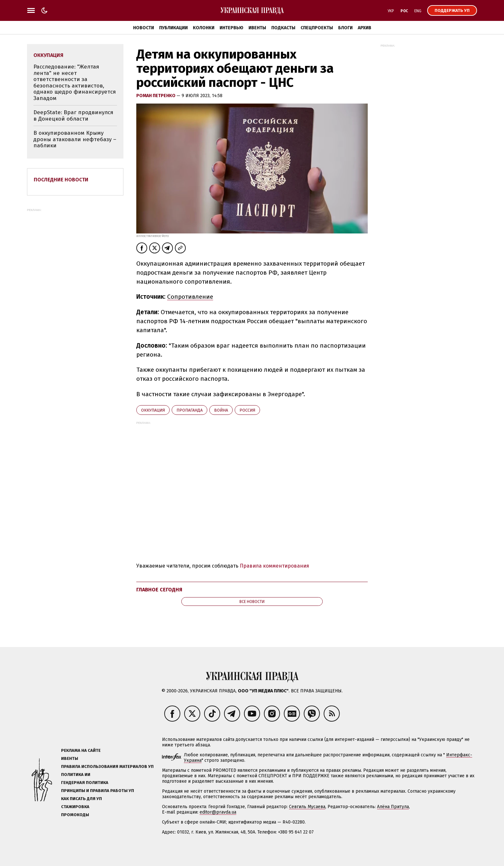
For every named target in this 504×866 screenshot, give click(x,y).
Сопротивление (190, 297)
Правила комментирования (274, 566)
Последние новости (61, 180)
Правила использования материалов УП (107, 766)
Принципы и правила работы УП (98, 791)
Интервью (231, 28)
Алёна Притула (393, 807)
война (221, 410)
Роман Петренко (156, 96)
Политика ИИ (76, 775)
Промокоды (75, 815)
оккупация (153, 410)
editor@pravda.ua (218, 812)
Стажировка (75, 807)
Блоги (345, 28)
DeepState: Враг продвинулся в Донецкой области (73, 116)
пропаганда (189, 410)
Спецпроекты (317, 28)
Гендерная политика (85, 783)
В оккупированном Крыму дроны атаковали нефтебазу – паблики (75, 139)
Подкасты (283, 28)
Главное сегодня (159, 590)
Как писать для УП (81, 799)
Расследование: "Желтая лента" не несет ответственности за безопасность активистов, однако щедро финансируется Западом (75, 82)
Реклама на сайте (81, 750)
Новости (144, 28)
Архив (364, 28)
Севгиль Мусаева (307, 807)
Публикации (173, 28)
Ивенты (257, 28)
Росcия (247, 410)
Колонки (204, 28)
